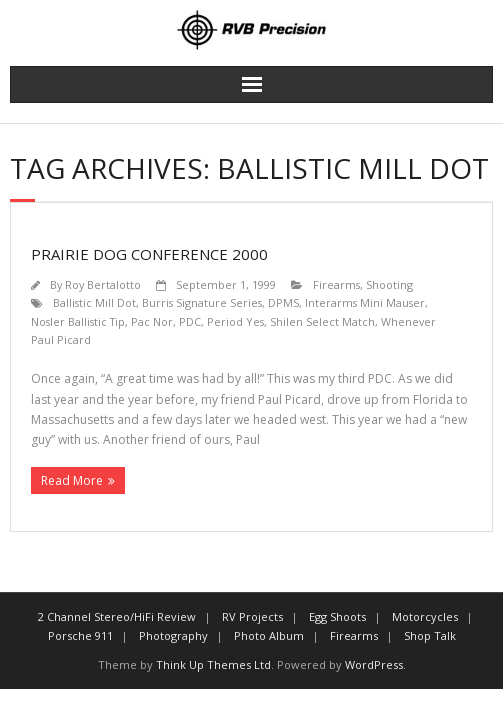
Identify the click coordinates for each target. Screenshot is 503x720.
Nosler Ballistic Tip (78, 321)
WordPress (374, 664)
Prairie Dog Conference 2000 (149, 254)
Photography (173, 635)
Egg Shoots (337, 616)
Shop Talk (430, 635)
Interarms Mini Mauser (365, 302)
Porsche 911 (80, 635)
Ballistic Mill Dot (94, 302)
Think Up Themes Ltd (213, 664)
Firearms (336, 284)
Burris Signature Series (202, 302)
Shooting (389, 284)
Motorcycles (425, 616)
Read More (72, 480)
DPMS (283, 302)
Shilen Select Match (322, 321)
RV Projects (252, 616)
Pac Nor (152, 321)
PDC (190, 321)
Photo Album (269, 635)
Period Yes (235, 321)
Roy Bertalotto (103, 284)
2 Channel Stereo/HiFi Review (117, 616)
